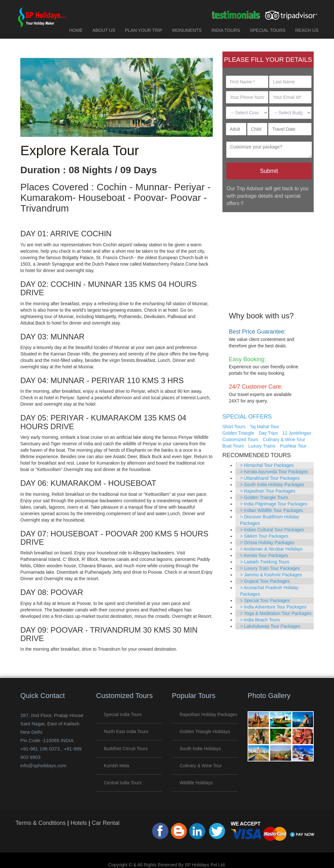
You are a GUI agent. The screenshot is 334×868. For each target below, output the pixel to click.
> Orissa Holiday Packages (267, 542)
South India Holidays (200, 749)
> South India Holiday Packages (272, 485)
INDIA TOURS (226, 30)
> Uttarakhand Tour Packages (270, 478)
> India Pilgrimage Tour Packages (274, 504)
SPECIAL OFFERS (247, 417)
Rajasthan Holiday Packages (208, 714)
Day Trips (268, 433)
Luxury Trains (262, 446)
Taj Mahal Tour (265, 427)
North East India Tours (126, 731)
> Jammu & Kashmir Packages (271, 575)
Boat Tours (233, 446)
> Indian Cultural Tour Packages (272, 530)
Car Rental (105, 823)
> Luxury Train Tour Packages (270, 568)
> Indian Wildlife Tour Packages (272, 510)
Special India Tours (123, 714)
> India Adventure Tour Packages (273, 607)
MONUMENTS (187, 30)
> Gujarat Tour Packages (265, 581)
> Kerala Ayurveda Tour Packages (274, 472)
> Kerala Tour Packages (264, 555)
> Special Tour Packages (265, 600)
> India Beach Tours (260, 620)
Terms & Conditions (41, 823)
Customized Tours (241, 439)
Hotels (79, 823)
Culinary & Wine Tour (284, 439)
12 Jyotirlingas (297, 433)
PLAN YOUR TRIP (144, 30)
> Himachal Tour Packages (267, 465)
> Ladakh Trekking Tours (265, 562)
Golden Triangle (238, 433)
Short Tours (234, 427)
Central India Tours (123, 783)
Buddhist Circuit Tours (126, 749)
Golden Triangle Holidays (205, 731)
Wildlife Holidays (196, 783)
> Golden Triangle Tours (264, 497)
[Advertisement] (268, 257)
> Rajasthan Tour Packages (268, 491)
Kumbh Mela (117, 766)
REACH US (307, 30)
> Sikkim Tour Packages (264, 536)
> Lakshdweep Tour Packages (270, 626)
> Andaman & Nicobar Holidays (271, 549)
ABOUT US (104, 30)
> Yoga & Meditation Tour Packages (276, 613)
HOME (76, 30)
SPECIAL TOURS (268, 30)
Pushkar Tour (293, 446)
